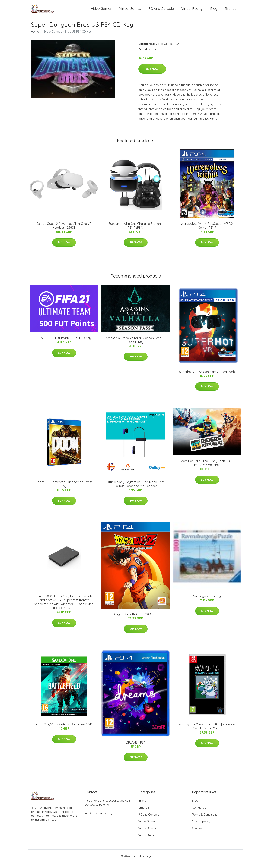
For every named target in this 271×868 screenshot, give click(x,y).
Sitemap (197, 834)
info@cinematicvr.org (99, 818)
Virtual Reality (192, 11)
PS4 (177, 49)
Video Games (101, 11)
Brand (142, 806)
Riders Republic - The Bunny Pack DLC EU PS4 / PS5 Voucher (207, 468)
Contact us (199, 813)
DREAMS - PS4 (136, 748)
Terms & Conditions (205, 820)
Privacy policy (201, 827)
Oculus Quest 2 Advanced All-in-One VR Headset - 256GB (64, 231)
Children (144, 813)
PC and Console (161, 11)
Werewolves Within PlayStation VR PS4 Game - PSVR (207, 231)
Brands (231, 11)
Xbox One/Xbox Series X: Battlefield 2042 (64, 730)
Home (35, 37)
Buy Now (152, 74)
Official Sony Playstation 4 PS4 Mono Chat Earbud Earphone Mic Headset (135, 489)
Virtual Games (130, 11)
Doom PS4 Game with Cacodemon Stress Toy (64, 489)
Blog (214, 11)
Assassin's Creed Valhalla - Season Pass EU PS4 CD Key (135, 345)
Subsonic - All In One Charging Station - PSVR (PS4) (136, 231)
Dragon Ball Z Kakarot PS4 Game (135, 620)
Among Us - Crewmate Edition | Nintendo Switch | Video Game (207, 732)
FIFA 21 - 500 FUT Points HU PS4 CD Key (64, 344)
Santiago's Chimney (207, 602)
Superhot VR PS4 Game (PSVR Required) (207, 377)
